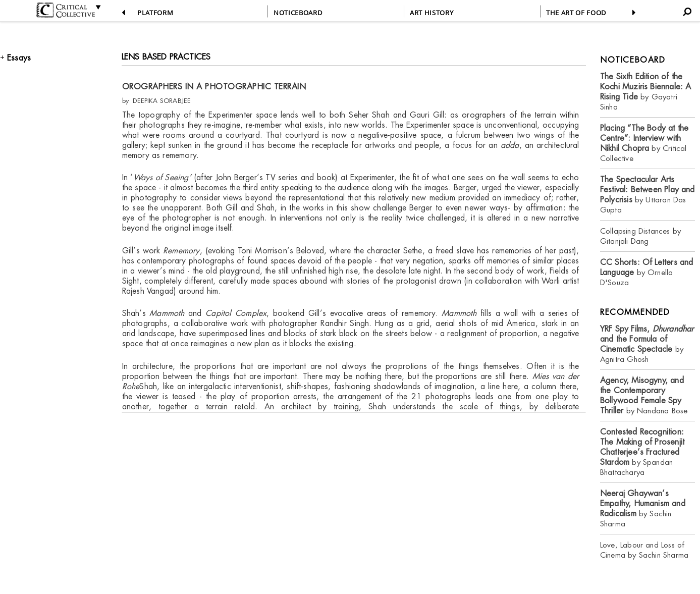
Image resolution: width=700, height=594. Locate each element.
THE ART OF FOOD (576, 13)
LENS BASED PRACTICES (166, 57)
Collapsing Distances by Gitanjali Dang (640, 236)
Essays (19, 58)
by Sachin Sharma (643, 508)
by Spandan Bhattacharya (642, 452)
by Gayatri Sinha (646, 92)
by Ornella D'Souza (647, 272)
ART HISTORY (432, 13)
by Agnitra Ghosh (647, 344)
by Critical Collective (644, 143)
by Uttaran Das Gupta (648, 195)
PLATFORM (155, 13)
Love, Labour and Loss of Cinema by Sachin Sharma (644, 550)
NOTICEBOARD (298, 13)
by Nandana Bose (644, 395)
